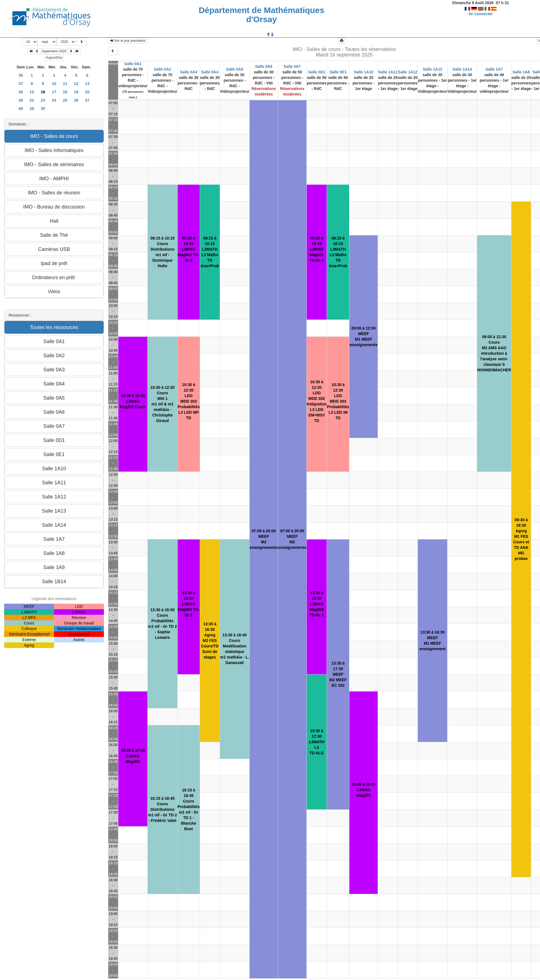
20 (87, 92)
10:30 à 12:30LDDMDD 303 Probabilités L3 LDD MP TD (189, 401)
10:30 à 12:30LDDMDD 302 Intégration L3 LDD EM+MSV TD (317, 401)
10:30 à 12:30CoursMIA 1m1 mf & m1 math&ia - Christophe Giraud (162, 404)
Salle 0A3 (189, 72)
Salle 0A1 (133, 64)
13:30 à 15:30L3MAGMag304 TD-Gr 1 (317, 604)
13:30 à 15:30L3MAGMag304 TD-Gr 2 (189, 604)
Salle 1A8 (521, 72)
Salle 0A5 (235, 69)
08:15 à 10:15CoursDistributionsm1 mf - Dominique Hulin (162, 252)
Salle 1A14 (462, 69)
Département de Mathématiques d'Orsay (261, 15)
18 (65, 92)
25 (65, 100)
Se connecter (481, 14)
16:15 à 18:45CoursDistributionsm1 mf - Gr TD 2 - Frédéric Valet (162, 809)
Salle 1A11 (388, 72)
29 (32, 109)
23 (43, 100)
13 (87, 84)
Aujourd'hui (54, 58)
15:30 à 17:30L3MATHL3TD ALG (317, 742)
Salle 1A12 (408, 72)
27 (87, 100)
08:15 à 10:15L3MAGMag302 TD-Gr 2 (189, 249)
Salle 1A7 (494, 69)
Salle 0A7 (292, 66)
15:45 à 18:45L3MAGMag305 (364, 790)
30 (43, 109)
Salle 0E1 (338, 72)
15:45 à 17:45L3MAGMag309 (133, 756)
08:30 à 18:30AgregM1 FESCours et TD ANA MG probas (521, 539)
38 (21, 92)
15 (32, 92)
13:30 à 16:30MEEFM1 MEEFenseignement (432, 641)
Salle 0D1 (317, 72)
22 (32, 100)
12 (76, 84)
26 (76, 100)
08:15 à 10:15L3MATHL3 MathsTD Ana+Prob (210, 252)
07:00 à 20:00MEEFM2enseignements (264, 539)
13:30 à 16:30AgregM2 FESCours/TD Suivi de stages (210, 641)
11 (65, 84)
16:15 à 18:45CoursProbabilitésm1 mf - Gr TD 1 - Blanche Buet (189, 809)
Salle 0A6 (264, 66)
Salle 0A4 (210, 72)
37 (21, 84)
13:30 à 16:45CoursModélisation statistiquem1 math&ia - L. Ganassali (235, 649)
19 (76, 92)
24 (54, 100)
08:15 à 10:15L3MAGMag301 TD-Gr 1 (317, 249)
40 (21, 109)
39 (21, 100)
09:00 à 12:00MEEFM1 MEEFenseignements (364, 336)
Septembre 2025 (54, 51)
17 (54, 92)
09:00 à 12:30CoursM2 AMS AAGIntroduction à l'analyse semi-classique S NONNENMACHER (494, 353)
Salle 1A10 (364, 72)
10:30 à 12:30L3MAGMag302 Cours (133, 401)
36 (21, 75)
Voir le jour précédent (128, 41)
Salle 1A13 (432, 69)
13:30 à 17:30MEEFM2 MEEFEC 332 (338, 674)
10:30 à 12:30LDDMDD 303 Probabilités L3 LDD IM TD (338, 401)
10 (54, 84)
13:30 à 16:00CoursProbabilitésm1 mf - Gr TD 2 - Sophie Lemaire (162, 624)
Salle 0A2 (162, 69)
